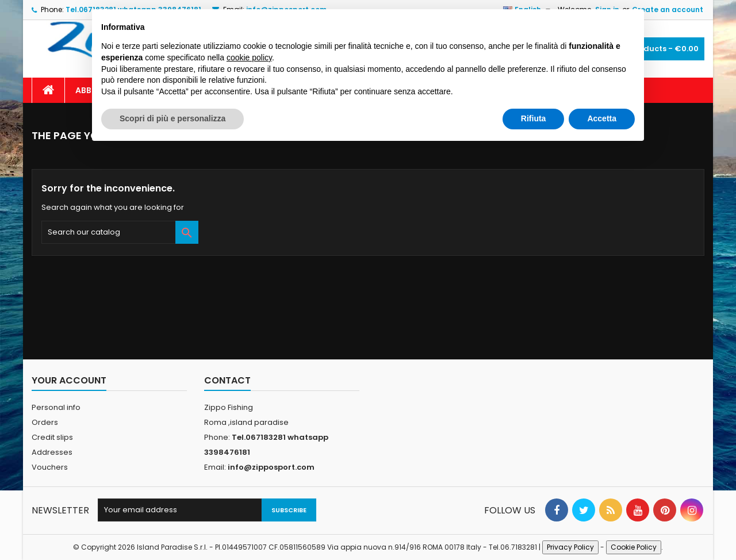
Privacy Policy (570, 547)
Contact (227, 380)
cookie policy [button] (249, 57)
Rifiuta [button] (534, 118)
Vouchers (50, 467)
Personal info (56, 407)
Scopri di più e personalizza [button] (172, 118)
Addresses (52, 452)
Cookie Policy (634, 547)
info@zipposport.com (271, 467)
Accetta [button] (602, 118)
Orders (45, 422)
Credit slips (52, 437)
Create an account (668, 9)
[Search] (120, 232)
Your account (69, 380)
